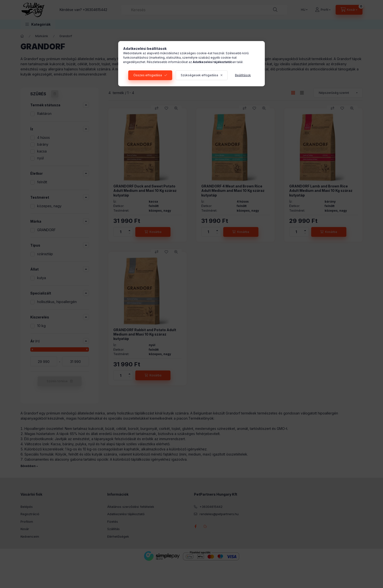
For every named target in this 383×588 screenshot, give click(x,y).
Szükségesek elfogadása (199, 75)
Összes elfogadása (148, 75)
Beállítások (243, 75)
